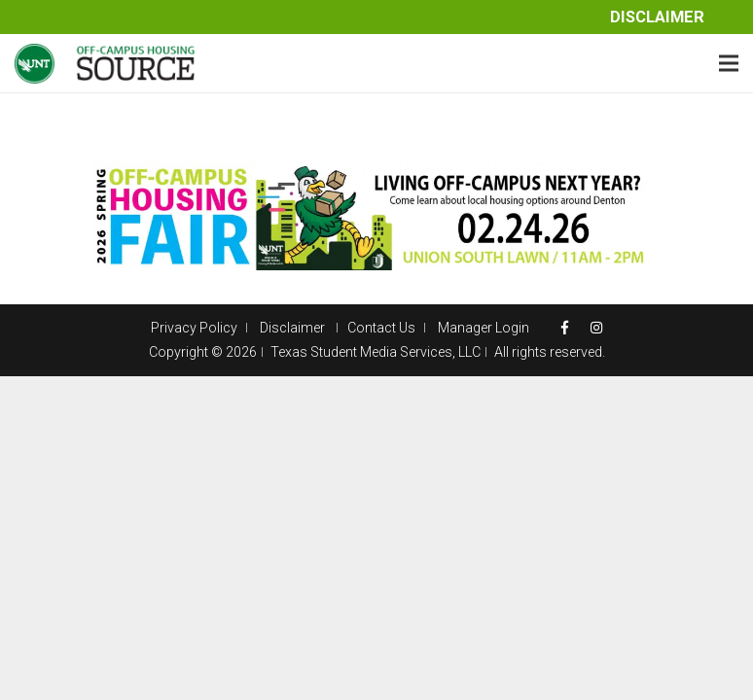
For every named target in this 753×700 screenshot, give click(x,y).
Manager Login (484, 328)
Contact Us (381, 328)
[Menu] (729, 63)
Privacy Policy (194, 328)
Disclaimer (657, 17)
